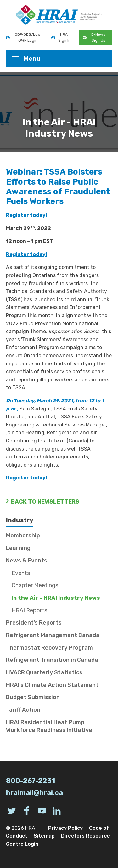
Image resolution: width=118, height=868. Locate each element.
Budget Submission (33, 697)
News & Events (27, 561)
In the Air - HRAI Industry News (56, 598)
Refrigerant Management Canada (53, 635)
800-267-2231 (31, 781)
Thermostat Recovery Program (49, 648)
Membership (23, 536)
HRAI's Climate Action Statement (52, 685)
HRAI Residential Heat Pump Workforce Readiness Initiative (49, 726)
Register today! (27, 215)
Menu (26, 59)
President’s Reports (34, 623)
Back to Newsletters (45, 502)
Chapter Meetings (35, 585)
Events (21, 573)
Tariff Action (23, 710)
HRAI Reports (29, 610)
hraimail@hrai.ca (34, 793)
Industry (20, 520)
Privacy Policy (65, 828)
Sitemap (44, 836)
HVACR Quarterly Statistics (44, 672)
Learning (18, 548)
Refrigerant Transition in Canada (52, 660)
